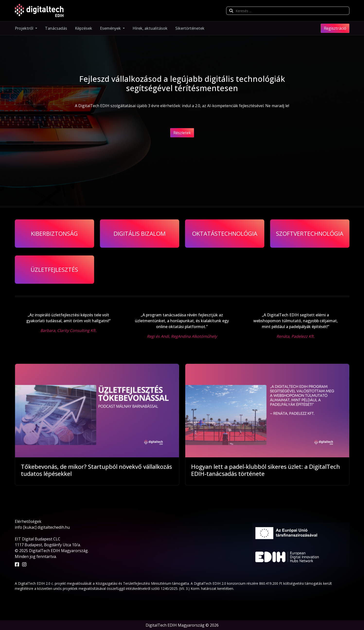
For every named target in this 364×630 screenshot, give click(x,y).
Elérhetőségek (28, 521)
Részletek (182, 133)
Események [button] (111, 28)
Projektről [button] (25, 28)
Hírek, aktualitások (150, 28)
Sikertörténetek (190, 28)
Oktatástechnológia (225, 233)
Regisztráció (335, 28)
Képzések (84, 28)
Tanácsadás (56, 28)
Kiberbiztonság (54, 233)
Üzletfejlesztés (54, 269)
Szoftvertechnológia (310, 233)
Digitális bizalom (140, 233)
